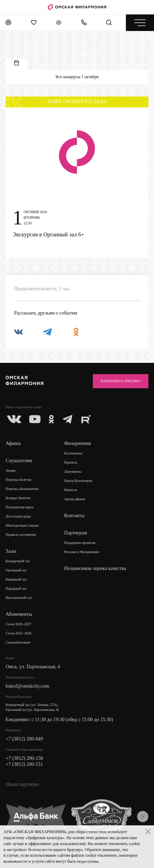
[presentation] (143, 817)
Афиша (13, 443)
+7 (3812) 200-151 (24, 764)
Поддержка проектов (80, 543)
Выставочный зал (19, 598)
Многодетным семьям (22, 525)
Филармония (78, 443)
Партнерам (76, 533)
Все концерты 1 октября (77, 77)
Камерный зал (16, 579)
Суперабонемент (18, 642)
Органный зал (16, 570)
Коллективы (73, 453)
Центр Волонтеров (78, 481)
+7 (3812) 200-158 (24, 758)
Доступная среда (18, 516)
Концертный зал (18, 561)
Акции (11, 470)
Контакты (75, 516)
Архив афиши (75, 499)
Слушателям (19, 461)
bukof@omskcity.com (27, 686)
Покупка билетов (18, 480)
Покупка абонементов (22, 489)
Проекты (71, 462)
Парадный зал (16, 588)
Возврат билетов (18, 498)
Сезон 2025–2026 (18, 633)
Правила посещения (21, 535)
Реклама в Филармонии (82, 552)
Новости (71, 490)
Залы (11, 551)
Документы (73, 472)
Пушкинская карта (20, 507)
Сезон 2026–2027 (18, 624)
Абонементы (19, 614)
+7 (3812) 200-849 (24, 739)
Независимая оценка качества (95, 568)
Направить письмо (121, 381)
